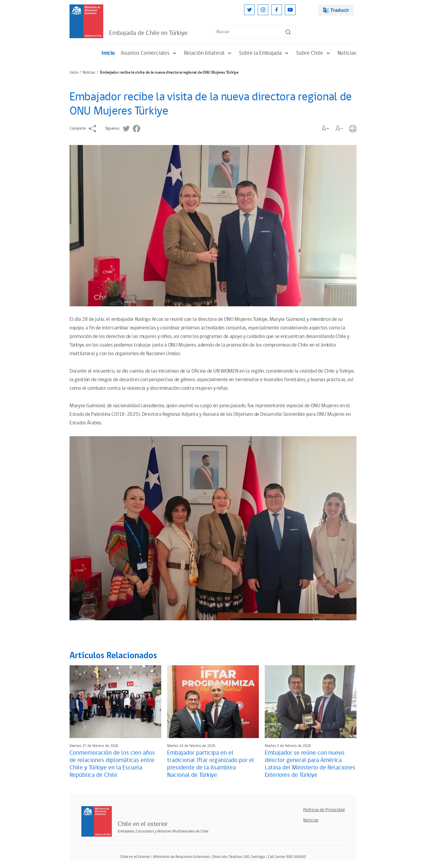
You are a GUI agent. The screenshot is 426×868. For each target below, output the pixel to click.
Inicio (108, 53)
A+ (325, 129)
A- (339, 129)
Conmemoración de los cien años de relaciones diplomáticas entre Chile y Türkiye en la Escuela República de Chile (112, 764)
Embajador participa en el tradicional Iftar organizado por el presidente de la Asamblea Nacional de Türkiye (211, 764)
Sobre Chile (314, 53)
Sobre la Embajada (265, 53)
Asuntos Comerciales (149, 53)
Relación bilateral (209, 53)
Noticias (347, 53)
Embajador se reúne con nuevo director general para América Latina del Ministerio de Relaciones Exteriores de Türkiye (310, 764)
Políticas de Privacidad (324, 810)
